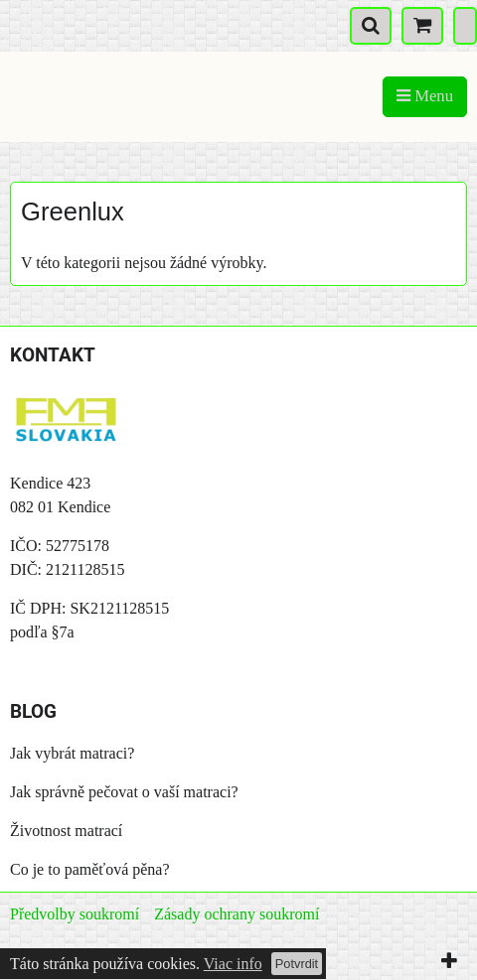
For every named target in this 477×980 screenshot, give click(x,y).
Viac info (233, 964)
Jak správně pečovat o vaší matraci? (124, 792)
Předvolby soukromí (75, 914)
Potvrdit (297, 964)
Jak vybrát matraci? (72, 753)
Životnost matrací (66, 831)
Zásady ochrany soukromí (237, 914)
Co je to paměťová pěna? (90, 869)
